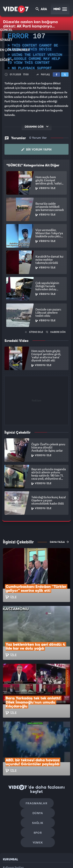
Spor (54, 761)
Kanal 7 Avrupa (43, 854)
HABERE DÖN (56, 331)
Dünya (53, 750)
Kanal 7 (16, 854)
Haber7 (28, 862)
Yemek (38, 773)
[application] (36, 51)
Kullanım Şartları (13, 798)
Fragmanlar (20, 750)
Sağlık (21, 761)
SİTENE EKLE (34, 331)
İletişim (8, 816)
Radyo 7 (30, 854)
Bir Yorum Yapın (36, 149)
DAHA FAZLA (59, 541)
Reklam (8, 807)
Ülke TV (55, 854)
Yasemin (49, 862)
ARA (42, 10)
